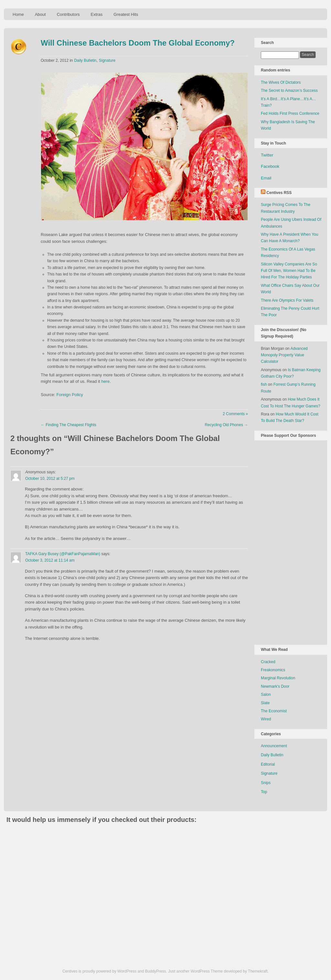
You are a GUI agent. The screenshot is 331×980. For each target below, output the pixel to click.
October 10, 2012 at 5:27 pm (50, 479)
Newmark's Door (275, 686)
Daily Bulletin (85, 60)
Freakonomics (273, 670)
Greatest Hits (126, 14)
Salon (266, 695)
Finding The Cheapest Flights (69, 425)
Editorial (268, 764)
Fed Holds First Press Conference (290, 113)
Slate (265, 703)
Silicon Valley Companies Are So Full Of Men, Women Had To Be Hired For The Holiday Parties (289, 271)
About (40, 14)
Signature (107, 60)
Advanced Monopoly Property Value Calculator (284, 355)
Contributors (68, 14)
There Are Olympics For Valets (287, 300)
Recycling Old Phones (226, 425)
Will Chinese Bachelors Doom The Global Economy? (138, 43)
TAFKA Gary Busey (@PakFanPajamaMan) (63, 554)
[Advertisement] (287, 541)
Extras (96, 14)
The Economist (274, 711)
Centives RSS (279, 193)
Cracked (268, 662)
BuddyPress (156, 971)
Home (18, 14)
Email (266, 178)
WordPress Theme (207, 971)
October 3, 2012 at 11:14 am (50, 560)
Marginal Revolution (278, 678)
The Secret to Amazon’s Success (289, 91)
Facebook (270, 166)
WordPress (127, 971)
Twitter (267, 155)
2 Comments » (235, 414)
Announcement (274, 746)
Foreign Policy (69, 395)
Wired (266, 719)
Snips (266, 783)
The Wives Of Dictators (281, 82)
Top (264, 792)
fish (264, 384)
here (105, 381)
